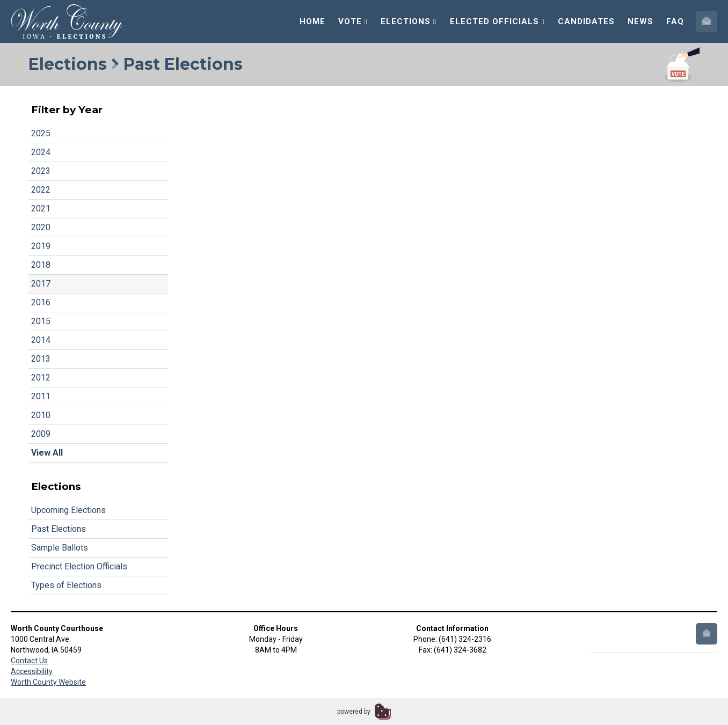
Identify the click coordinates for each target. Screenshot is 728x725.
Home (312, 21)
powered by (354, 712)
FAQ (675, 21)
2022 (41, 190)
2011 (41, 396)
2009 (41, 434)
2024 (41, 152)
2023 (41, 171)
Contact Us (29, 661)
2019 (41, 246)
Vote (353, 21)
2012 (41, 378)
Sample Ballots (60, 548)
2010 (41, 415)
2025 (41, 133)
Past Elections (59, 529)
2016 (41, 302)
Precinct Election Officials (79, 566)
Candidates (586, 21)
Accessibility (32, 671)
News (640, 21)
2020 (41, 227)
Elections (409, 21)
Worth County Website (48, 682)
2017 (41, 284)
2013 (41, 359)
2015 (41, 321)
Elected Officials (497, 21)
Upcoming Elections (68, 510)
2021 (41, 208)
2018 (41, 265)
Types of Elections (66, 585)
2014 (41, 340)
